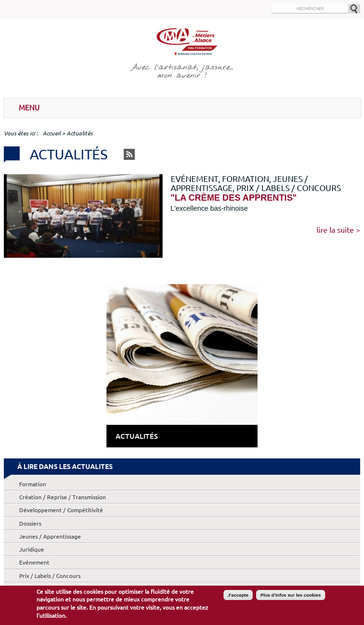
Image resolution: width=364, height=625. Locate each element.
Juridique (32, 549)
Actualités (137, 436)
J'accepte (238, 596)
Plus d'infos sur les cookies (291, 596)
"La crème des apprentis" (234, 198)
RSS (129, 154)
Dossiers (30, 523)
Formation (33, 484)
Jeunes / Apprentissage (50, 536)
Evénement (34, 562)
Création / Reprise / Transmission (63, 497)
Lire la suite (335, 230)
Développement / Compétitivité (61, 510)
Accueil (52, 133)
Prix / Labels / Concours (50, 576)
